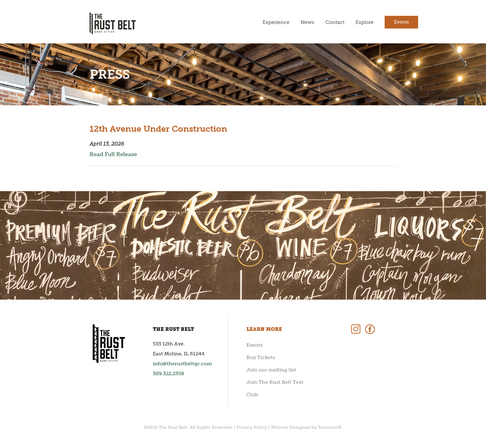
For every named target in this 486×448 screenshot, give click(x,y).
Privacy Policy (252, 427)
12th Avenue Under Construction (158, 129)
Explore (365, 22)
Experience (276, 22)
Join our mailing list (271, 370)
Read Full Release (113, 154)
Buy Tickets (261, 357)
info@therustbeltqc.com (182, 364)
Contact (335, 22)
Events (401, 22)
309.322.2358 (168, 373)
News (307, 22)
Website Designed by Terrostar (304, 427)
